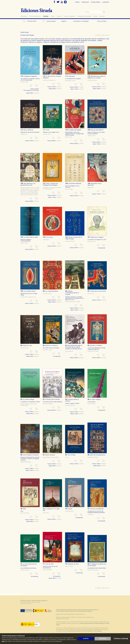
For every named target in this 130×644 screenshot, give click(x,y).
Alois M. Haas (69, 189)
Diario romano (49, 455)
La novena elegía (27, 399)
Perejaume (24, 134)
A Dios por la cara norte (97, 291)
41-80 (103, 35)
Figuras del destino (96, 130)
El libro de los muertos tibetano (52, 77)
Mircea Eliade (91, 404)
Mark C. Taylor (69, 566)
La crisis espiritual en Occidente (29, 565)
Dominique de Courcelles (73, 302)
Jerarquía (70, 76)
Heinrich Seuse (25, 513)
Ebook (95, 16)
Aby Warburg (69, 351)
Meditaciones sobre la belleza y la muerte (96, 77)
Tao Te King (70, 455)
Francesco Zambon (93, 570)
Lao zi (67, 457)
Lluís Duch (46, 513)
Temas (53, 16)
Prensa (77, 2)
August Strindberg (26, 462)
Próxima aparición (35, 16)
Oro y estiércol (27, 130)
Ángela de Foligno (93, 457)
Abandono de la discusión (95, 184)
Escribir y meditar (95, 346)
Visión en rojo (26, 346)
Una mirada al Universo (30, 455)
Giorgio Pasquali (25, 188)
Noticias (102, 16)
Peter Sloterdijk (47, 570)
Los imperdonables (50, 291)
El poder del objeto (73, 130)
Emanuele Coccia (70, 81)
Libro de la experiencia (96, 455)
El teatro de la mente (51, 399)
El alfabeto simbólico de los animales (97, 565)
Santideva (90, 514)
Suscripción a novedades (81, 21)
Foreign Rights (96, 2)
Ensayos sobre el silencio (72, 400)
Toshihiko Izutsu (47, 350)
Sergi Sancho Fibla (93, 351)
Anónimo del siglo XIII (49, 80)
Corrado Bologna (48, 404)
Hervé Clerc (91, 294)
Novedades (24, 16)
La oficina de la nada (29, 237)
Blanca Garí (69, 137)
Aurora (69, 509)
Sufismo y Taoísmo (50, 346)
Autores (59, 16)
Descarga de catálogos (84, 16)
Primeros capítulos (69, 16)
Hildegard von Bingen (49, 188)
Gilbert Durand (25, 570)
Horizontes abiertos (73, 184)
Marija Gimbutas (70, 241)
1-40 (98, 35)
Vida (23, 509)
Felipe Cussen (24, 243)
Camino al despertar (96, 509)
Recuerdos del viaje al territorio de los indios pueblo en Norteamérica (74, 347)
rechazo (103, 639)
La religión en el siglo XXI (51, 510)
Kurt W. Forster (35, 188)
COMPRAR (36, 93)
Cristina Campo (47, 294)
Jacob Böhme (69, 511)
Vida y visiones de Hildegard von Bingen (50, 184)
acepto (86, 639)
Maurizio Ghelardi (33, 195)
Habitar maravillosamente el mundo (72, 293)
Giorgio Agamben (32, 192)
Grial (46, 130)
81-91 (108, 35)
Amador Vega (24, 404)
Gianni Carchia (34, 189)
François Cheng (92, 80)
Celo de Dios (48, 564)
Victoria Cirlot (24, 82)
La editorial (105, 2)
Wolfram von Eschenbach (52, 188)
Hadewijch (46, 240)
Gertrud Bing (34, 193)
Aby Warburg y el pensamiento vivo (28, 184)
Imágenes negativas (29, 76)
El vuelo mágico (94, 399)
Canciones (48, 237)
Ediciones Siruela (36, 10)
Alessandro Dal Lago (26, 190)
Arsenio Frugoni (25, 193)
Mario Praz (24, 195)
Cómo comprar (102, 21)
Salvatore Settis (25, 189)
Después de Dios (72, 564)
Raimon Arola (92, 241)
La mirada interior (28, 291)
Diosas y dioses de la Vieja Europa (74, 238)
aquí (3, 641)
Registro (64, 21)
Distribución (85, 2)
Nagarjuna (91, 188)
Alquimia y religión (96, 237)
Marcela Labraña (70, 405)
